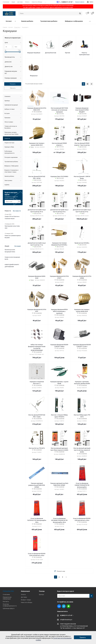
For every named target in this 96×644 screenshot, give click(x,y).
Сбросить (13, 88)
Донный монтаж (51, 53)
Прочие (68, 53)
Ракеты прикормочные (84, 54)
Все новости (17, 211)
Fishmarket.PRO (8, 591)
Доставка (24, 597)
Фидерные (34, 76)
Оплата (23, 594)
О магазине (6, 594)
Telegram (64, 606)
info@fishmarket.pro (66, 620)
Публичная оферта (9, 608)
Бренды (42, 594)
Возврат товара (26, 600)
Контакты (6, 601)
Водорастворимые (34, 53)
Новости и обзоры (27, 602)
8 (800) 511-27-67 (66, 615)
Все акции (18, 246)
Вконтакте (59, 606)
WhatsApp (68, 606)
